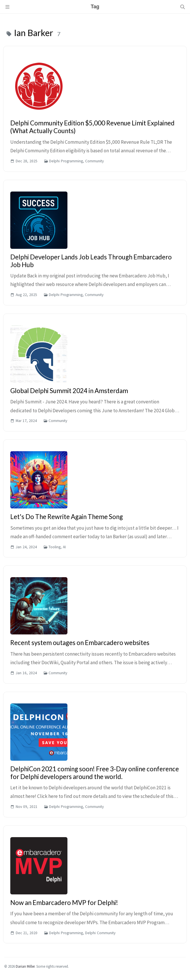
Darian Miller (25, 966)
